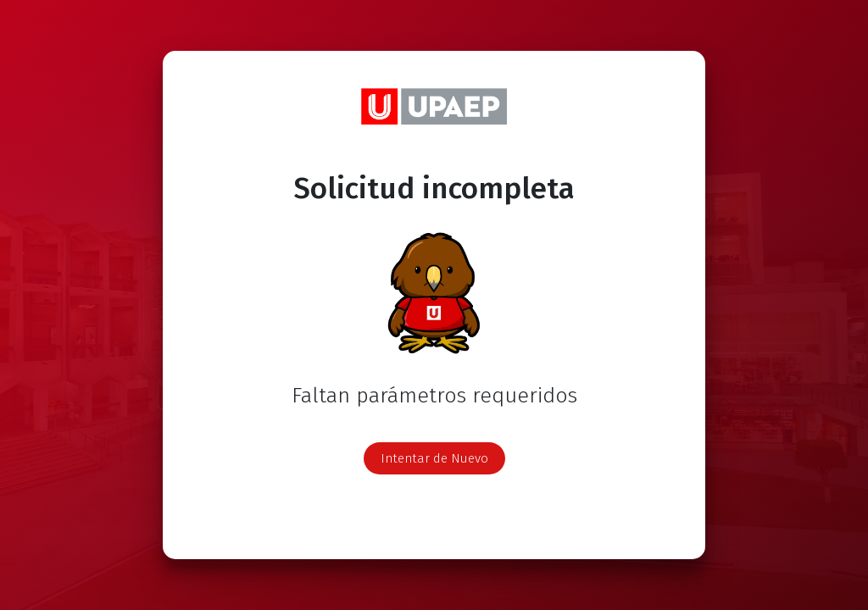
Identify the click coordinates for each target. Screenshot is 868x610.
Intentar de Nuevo (434, 458)
